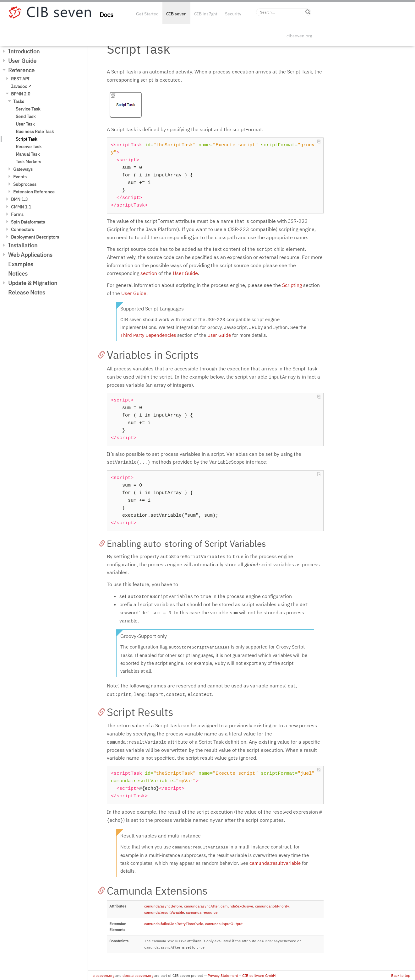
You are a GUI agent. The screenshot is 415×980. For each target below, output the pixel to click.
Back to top (401, 975)
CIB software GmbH (259, 975)
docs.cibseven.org (138, 975)
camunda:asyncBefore (163, 906)
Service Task (28, 109)
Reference (21, 70)
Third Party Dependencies (148, 335)
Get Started (147, 14)
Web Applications (30, 255)
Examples (21, 264)
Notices (18, 274)
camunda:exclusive (237, 906)
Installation (23, 245)
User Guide (22, 61)
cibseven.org (299, 36)
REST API (20, 79)
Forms (17, 214)
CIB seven (176, 14)
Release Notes (27, 292)
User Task (25, 124)
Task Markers (28, 162)
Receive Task (29, 147)
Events (20, 177)
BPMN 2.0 (21, 94)
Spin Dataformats (28, 222)
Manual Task (28, 154)
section (149, 273)
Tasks (19, 101)
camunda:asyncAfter (201, 906)
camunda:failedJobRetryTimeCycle (174, 924)
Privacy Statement (223, 975)
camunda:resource (202, 912)
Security (233, 14)
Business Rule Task (35, 132)
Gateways (23, 169)
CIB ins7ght (206, 14)
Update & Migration (33, 283)
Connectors (22, 229)
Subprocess (25, 184)
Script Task (26, 139)
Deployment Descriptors (35, 237)
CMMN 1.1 (21, 207)
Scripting (292, 285)
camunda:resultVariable (275, 863)
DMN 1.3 (19, 199)
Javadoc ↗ (21, 86)
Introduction (24, 51)
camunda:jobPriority (272, 906)
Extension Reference (34, 192)
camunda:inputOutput (224, 924)
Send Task (26, 116)
